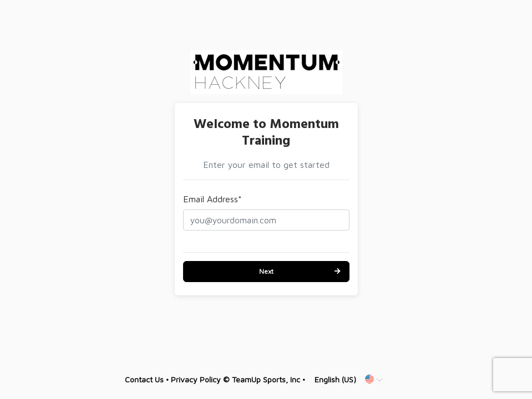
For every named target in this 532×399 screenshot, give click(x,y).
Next (266, 271)
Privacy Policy (196, 379)
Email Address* (212, 199)
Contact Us (144, 379)
